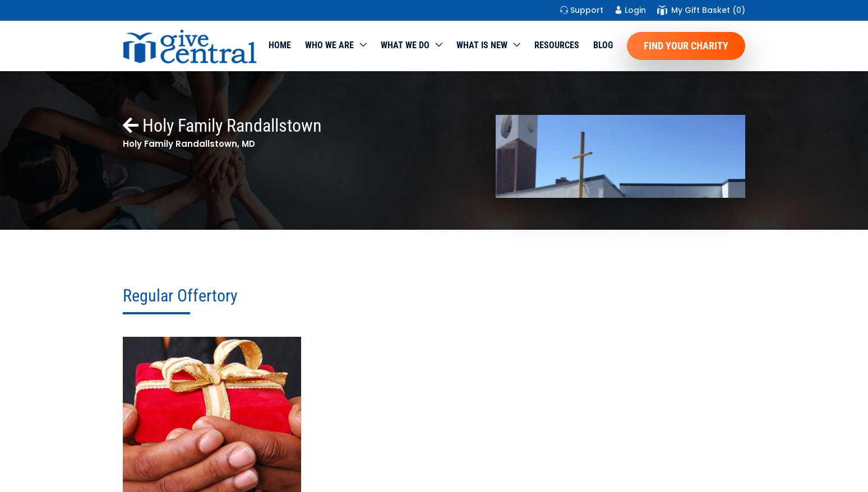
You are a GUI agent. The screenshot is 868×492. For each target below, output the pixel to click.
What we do (405, 45)
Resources (557, 45)
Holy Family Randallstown (222, 126)
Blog (603, 45)
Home (280, 45)
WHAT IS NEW (482, 45)
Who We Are (329, 45)
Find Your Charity (686, 46)
